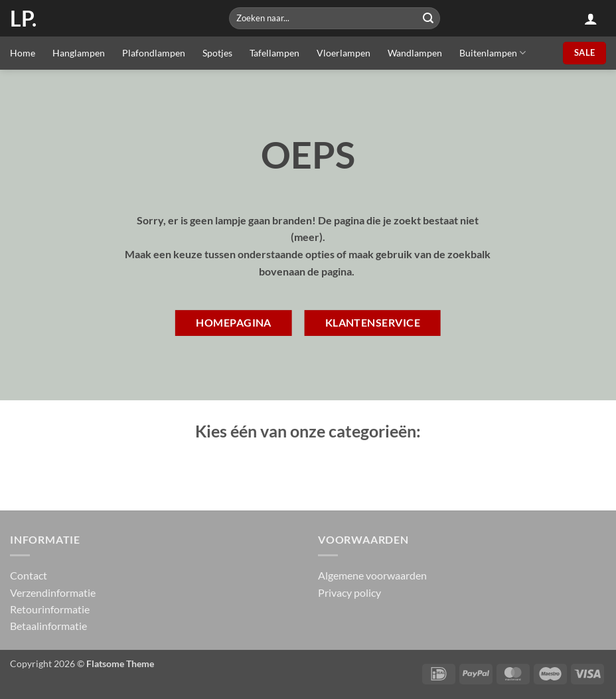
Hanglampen (79, 53)
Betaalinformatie (48, 626)
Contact (29, 575)
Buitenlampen (493, 53)
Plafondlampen (154, 53)
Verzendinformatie (53, 592)
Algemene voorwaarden (372, 575)
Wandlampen (415, 53)
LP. (23, 19)
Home (23, 53)
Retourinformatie (50, 609)
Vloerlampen (344, 53)
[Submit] (428, 18)
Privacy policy (349, 592)
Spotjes (217, 53)
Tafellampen (274, 53)
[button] (591, 19)
